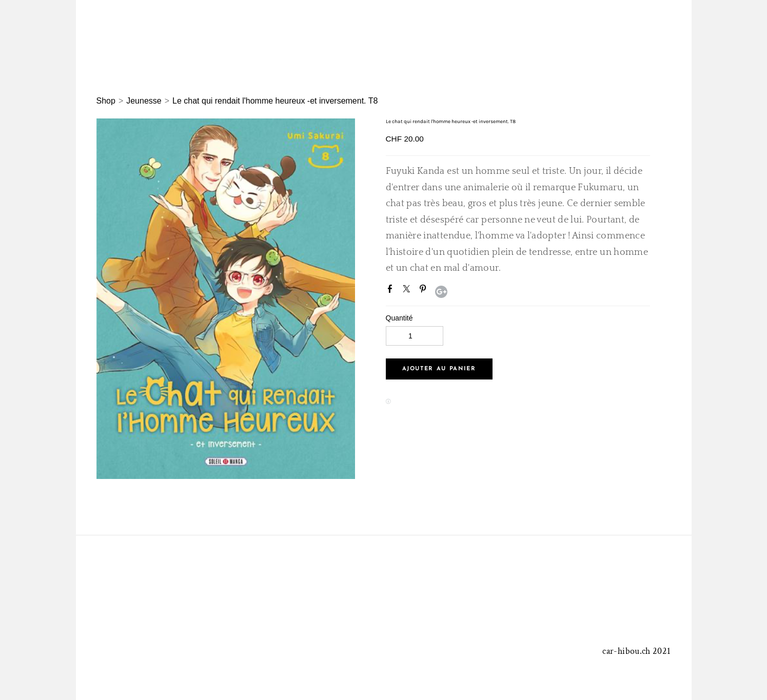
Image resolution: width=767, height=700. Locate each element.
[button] (439, 369)
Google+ (441, 292)
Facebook (392, 291)
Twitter (408, 291)
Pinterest (425, 291)
